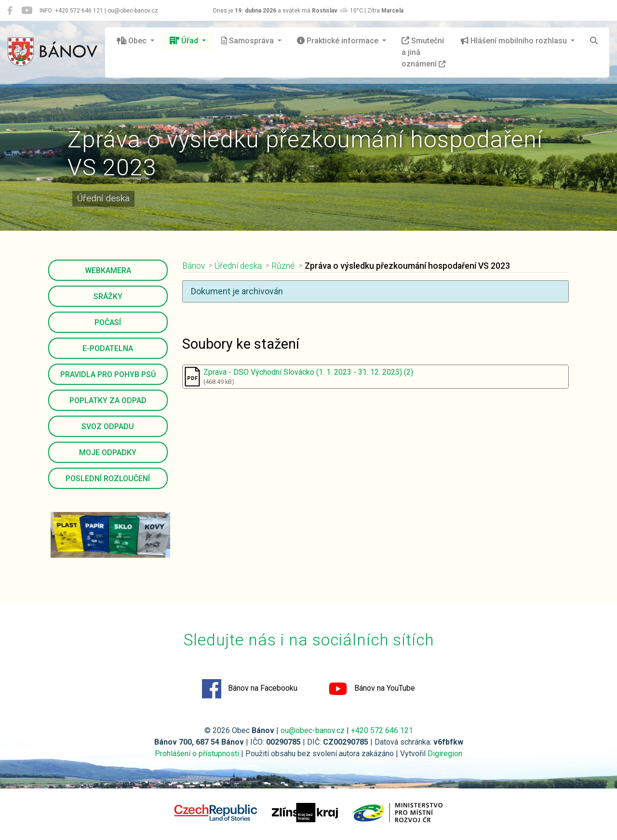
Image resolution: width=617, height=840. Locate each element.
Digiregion (445, 754)
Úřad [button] (185, 41)
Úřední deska (238, 266)
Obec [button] (133, 41)
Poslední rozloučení (108, 479)
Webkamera (108, 270)
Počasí (108, 322)
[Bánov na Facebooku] (10, 11)
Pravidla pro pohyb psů (108, 374)
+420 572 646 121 (382, 730)
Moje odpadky (108, 453)
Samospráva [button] (248, 41)
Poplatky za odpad (108, 400)
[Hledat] (594, 41)
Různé (283, 266)
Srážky (108, 296)
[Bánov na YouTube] (27, 11)
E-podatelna (108, 348)
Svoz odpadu (108, 427)
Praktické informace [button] (339, 41)
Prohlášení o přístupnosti (197, 754)
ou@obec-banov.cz (313, 730)
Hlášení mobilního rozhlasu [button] (515, 41)
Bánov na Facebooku (250, 689)
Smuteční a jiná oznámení (423, 52)
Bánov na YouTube (372, 689)
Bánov (194, 266)
